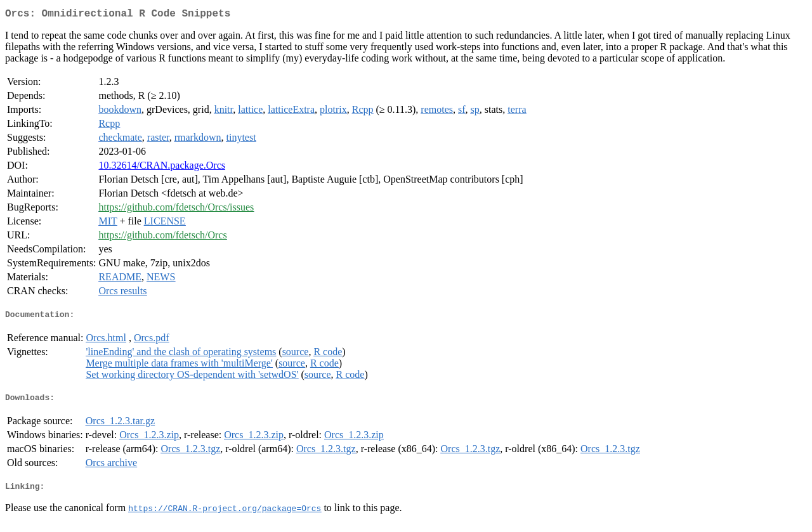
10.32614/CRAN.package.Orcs (162, 168)
